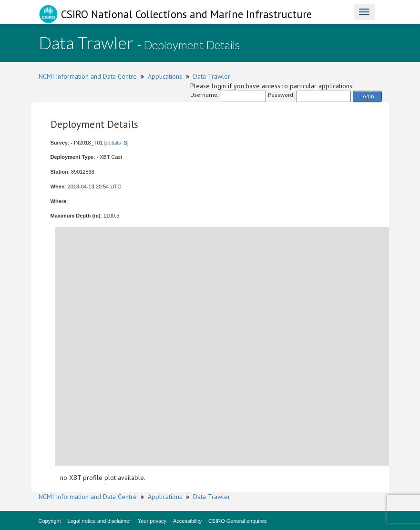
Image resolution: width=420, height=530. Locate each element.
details (113, 143)
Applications (165, 76)
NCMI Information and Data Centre (88, 76)
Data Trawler (212, 76)
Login (367, 96)
